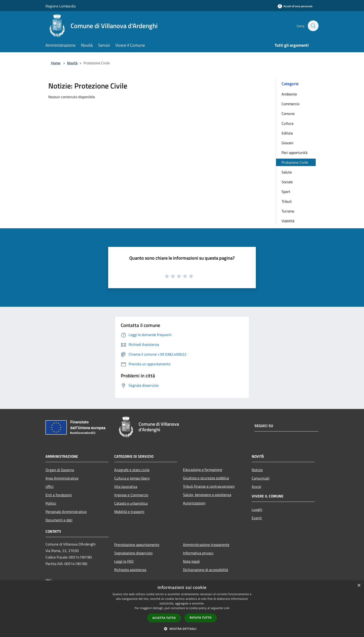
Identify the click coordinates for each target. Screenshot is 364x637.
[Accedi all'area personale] (295, 6)
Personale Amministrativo (66, 512)
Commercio (290, 104)
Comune (288, 114)
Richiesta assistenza (130, 570)
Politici (51, 503)
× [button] (359, 586)
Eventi (257, 518)
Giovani (288, 143)
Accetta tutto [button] (164, 618)
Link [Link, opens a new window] (227, 608)
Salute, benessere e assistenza (207, 495)
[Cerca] (313, 26)
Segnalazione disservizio (133, 553)
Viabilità (288, 221)
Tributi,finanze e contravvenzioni (209, 486)
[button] (182, 629)
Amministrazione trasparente (206, 545)
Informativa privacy (198, 553)
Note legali (191, 561)
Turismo (288, 211)
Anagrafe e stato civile (132, 470)
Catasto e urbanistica (131, 503)
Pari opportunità (294, 153)
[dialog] (182, 609)
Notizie (257, 470)
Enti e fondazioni (59, 495)
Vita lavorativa (126, 487)
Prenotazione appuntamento (137, 545)
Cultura (288, 123)
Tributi (287, 201)
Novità (72, 63)
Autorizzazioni (194, 503)
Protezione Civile (295, 162)
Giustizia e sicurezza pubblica (206, 478)
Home (56, 63)
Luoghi (257, 510)
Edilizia (287, 133)
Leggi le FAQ (124, 561)
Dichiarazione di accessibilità (205, 570)
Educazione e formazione (203, 470)
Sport (286, 192)
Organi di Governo (60, 470)
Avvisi (256, 487)
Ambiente (289, 94)
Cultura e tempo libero (132, 478)
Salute (287, 172)
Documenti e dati (59, 520)
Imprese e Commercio (131, 495)
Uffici (50, 487)
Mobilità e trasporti (129, 512)
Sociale (287, 182)
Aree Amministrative (62, 478)
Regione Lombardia (61, 6)
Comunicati (261, 478)
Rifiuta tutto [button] (201, 618)
